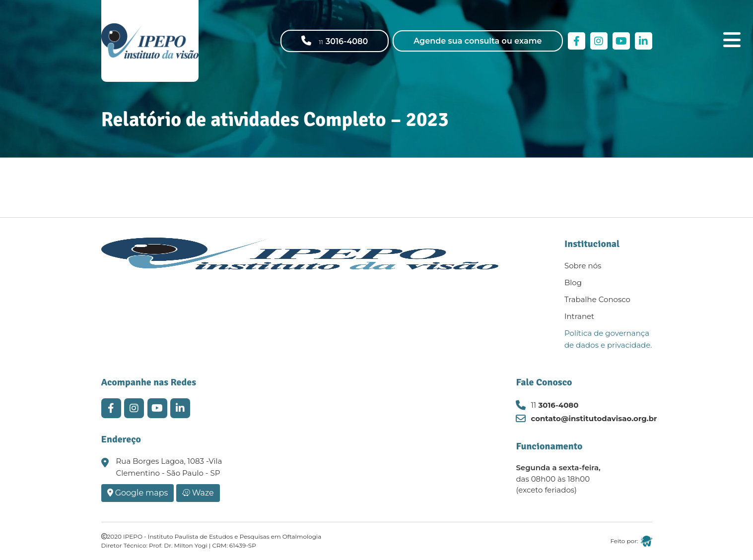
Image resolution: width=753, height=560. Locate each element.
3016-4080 (554, 405)
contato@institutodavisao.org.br (594, 418)
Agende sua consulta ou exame (478, 41)
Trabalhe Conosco (597, 299)
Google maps (138, 493)
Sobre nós (583, 266)
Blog (573, 282)
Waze (198, 493)
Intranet (579, 316)
